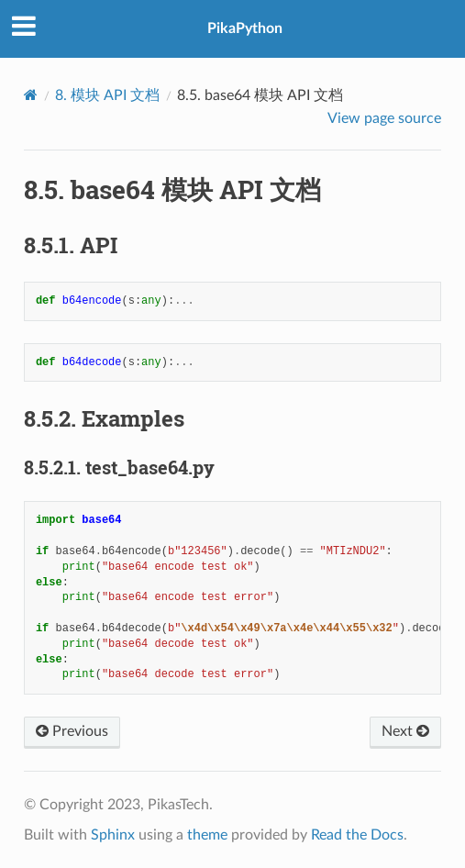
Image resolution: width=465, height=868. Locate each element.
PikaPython (245, 28)
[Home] (31, 95)
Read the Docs (357, 835)
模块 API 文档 (107, 95)
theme (207, 835)
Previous (72, 731)
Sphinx (113, 835)
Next (405, 731)
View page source (384, 118)
